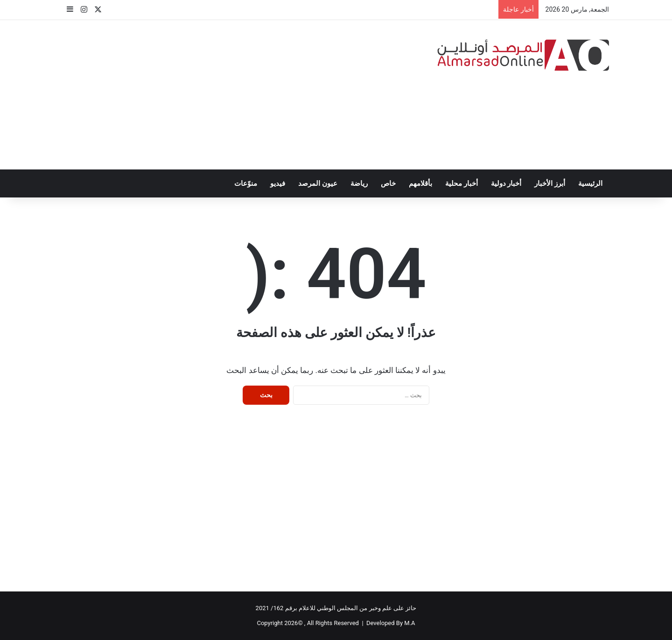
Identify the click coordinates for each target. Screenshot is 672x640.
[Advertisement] (243, 95)
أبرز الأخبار (550, 183)
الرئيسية (590, 183)
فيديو (278, 183)
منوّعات (246, 183)
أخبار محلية (462, 183)
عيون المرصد (318, 183)
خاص (388, 183)
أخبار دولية (506, 183)
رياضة (359, 183)
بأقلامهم (420, 183)
